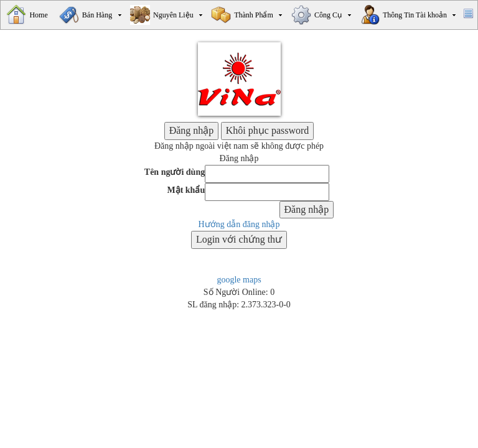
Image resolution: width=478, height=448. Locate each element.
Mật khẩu (186, 190)
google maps (239, 280)
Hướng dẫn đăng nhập (239, 224)
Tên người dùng (175, 172)
